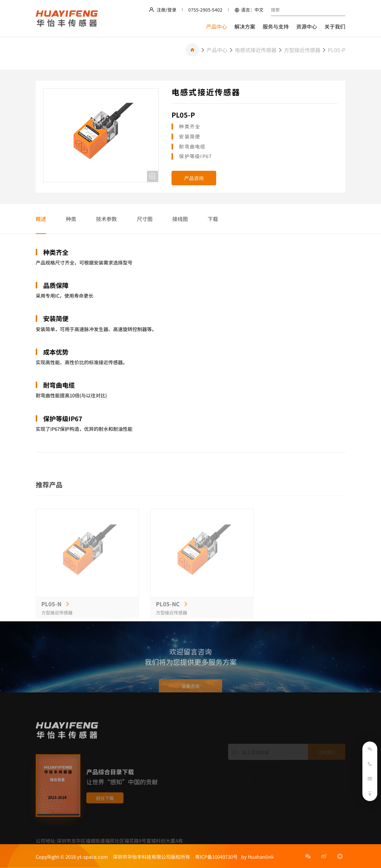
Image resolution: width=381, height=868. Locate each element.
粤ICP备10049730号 (216, 857)
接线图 (180, 219)
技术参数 (106, 219)
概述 (41, 219)
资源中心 (307, 26)
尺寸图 (145, 219)
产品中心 (217, 26)
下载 (213, 219)
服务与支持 (276, 26)
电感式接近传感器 (256, 50)
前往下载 (105, 818)
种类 (71, 219)
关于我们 (335, 26)
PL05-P (337, 50)
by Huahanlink (256, 857)
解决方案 (245, 26)
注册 (161, 9)
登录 (172, 9)
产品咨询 (194, 178)
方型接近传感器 (302, 50)
